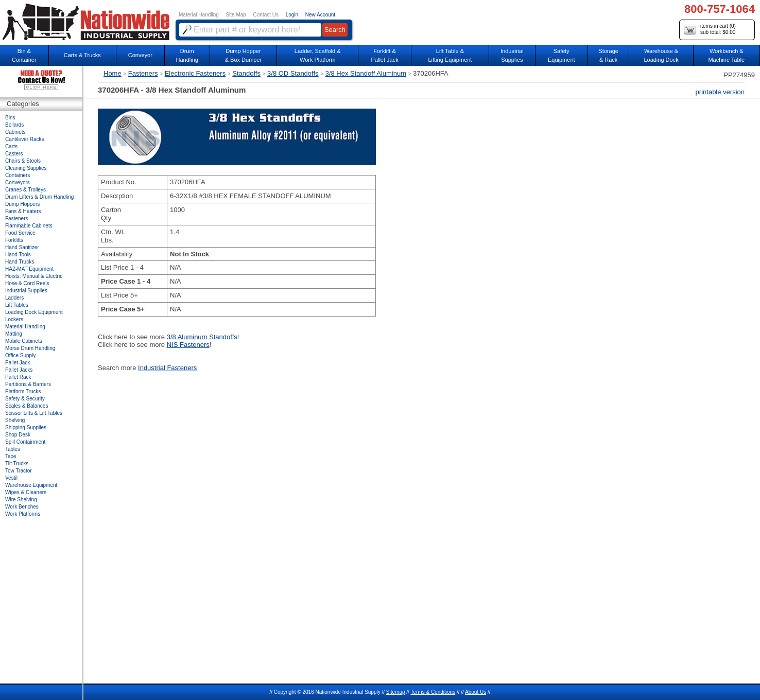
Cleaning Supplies (26, 168)
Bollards (14, 125)
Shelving (15, 420)
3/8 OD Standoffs (293, 73)
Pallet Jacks (19, 370)
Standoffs (246, 73)
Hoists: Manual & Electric (34, 276)
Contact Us (266, 15)
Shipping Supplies (26, 427)
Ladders (14, 298)
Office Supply (20, 355)
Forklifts (14, 240)
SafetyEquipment (562, 55)
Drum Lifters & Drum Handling (39, 197)
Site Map (236, 15)
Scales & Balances (27, 406)
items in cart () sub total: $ (710, 30)
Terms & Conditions (433, 692)
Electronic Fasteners (195, 73)
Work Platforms (23, 514)
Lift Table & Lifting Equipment (450, 55)
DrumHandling (187, 55)
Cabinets (15, 132)
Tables (13, 449)
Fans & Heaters (23, 211)
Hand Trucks (20, 262)
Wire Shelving (21, 500)
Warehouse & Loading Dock (661, 55)
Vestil (11, 478)
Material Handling (199, 15)
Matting (14, 334)
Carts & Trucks (82, 55)
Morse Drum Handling (30, 348)
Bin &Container (24, 55)
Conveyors (18, 182)
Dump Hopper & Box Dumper (244, 55)
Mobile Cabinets (24, 341)
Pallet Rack (18, 377)
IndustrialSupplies (512, 55)
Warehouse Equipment (31, 485)
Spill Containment (25, 442)
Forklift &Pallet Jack (384, 55)
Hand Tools (18, 255)
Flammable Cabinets (29, 226)
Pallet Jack (18, 363)
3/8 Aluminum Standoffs (202, 337)
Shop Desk (18, 435)
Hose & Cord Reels (27, 283)
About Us (476, 692)
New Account (320, 15)
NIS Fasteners (188, 345)
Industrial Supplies (26, 291)
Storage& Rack (608, 55)
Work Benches (22, 507)
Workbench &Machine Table (726, 55)
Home (113, 73)
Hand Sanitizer (22, 247)
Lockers (14, 319)
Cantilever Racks (25, 139)
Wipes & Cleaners (26, 492)
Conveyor (140, 55)
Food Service (20, 233)
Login (292, 15)
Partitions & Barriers (28, 384)
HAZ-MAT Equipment (29, 269)
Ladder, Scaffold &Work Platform (318, 55)
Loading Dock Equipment (34, 312)
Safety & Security (25, 399)
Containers (18, 175)
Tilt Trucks (17, 463)
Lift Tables (17, 305)
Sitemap (396, 692)
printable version (720, 92)
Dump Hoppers (22, 204)
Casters (14, 154)
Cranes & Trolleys (25, 190)
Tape (11, 456)
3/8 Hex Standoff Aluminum (366, 73)
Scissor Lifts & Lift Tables (34, 413)
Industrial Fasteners (167, 368)
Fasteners (143, 73)
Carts (11, 146)
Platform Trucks (23, 391)
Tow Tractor (19, 471)
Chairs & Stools (23, 161)
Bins (10, 118)
